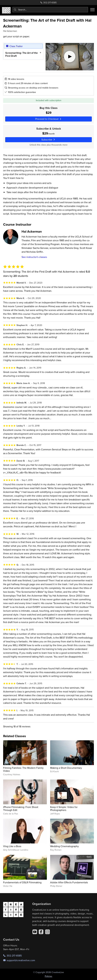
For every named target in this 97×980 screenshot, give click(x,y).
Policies (48, 976)
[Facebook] (41, 932)
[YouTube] (35, 932)
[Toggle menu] (92, 10)
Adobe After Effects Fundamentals (69, 882)
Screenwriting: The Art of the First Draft (22, 54)
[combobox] (50, 10)
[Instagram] (47, 932)
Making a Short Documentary (66, 768)
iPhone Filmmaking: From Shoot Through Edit (21, 808)
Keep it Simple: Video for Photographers (64, 808)
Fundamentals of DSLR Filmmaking (22, 882)
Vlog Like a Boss (12, 846)
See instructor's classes (34, 257)
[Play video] (70, 57)
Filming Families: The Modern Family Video (23, 769)
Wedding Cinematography (64, 846)
